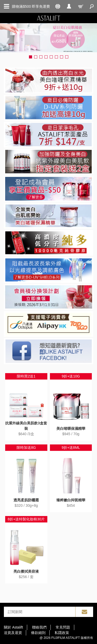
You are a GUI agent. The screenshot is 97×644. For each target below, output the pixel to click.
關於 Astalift (13, 627)
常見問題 (63, 627)
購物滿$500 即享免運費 (31, 6)
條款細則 (38, 633)
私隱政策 (62, 633)
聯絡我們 (39, 627)
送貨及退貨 (13, 633)
